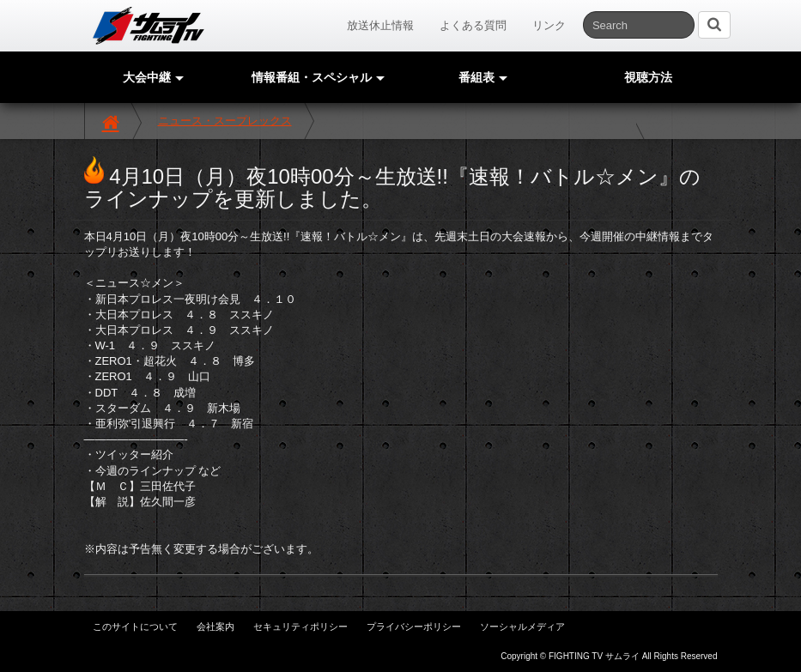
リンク (549, 25)
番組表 (483, 77)
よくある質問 (473, 25)
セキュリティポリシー (300, 627)
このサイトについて (135, 627)
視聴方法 (648, 77)
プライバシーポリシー (414, 627)
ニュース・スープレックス (225, 121)
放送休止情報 (380, 25)
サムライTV (149, 26)
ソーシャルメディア (522, 627)
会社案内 (215, 627)
